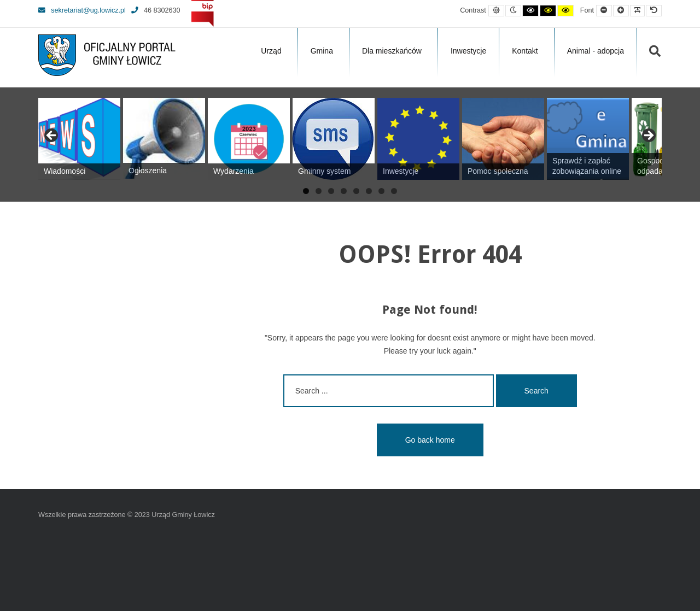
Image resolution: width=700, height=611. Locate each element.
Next (648, 136)
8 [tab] (394, 191)
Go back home (430, 440)
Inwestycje (468, 51)
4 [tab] (344, 191)
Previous (52, 136)
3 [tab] (331, 191)
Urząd (271, 51)
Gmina (322, 51)
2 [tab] (319, 191)
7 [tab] (381, 191)
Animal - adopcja (596, 51)
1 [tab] (306, 191)
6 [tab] (369, 191)
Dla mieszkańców (392, 51)
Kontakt (525, 51)
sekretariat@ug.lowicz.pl (82, 10)
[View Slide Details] (79, 139)
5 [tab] (356, 191)
